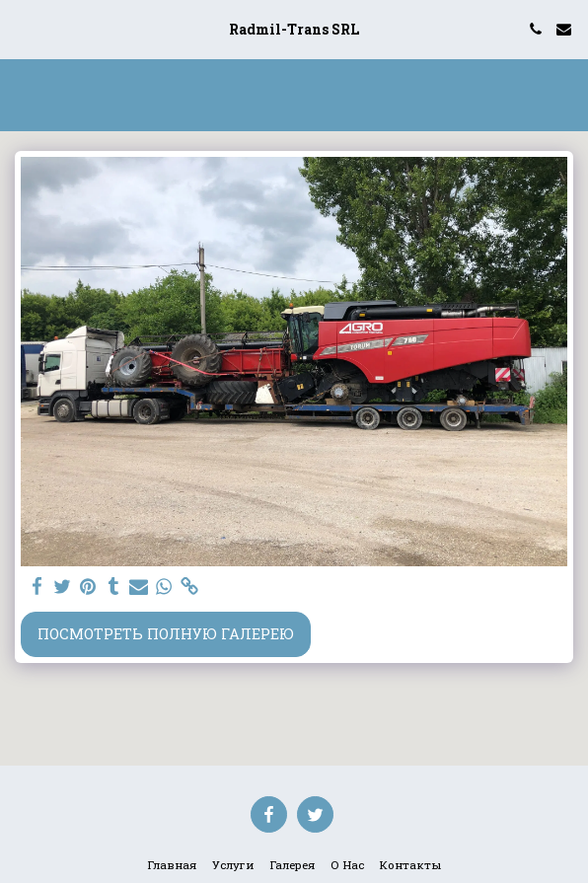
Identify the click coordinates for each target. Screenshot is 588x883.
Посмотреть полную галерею (166, 634)
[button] (22, 29)
